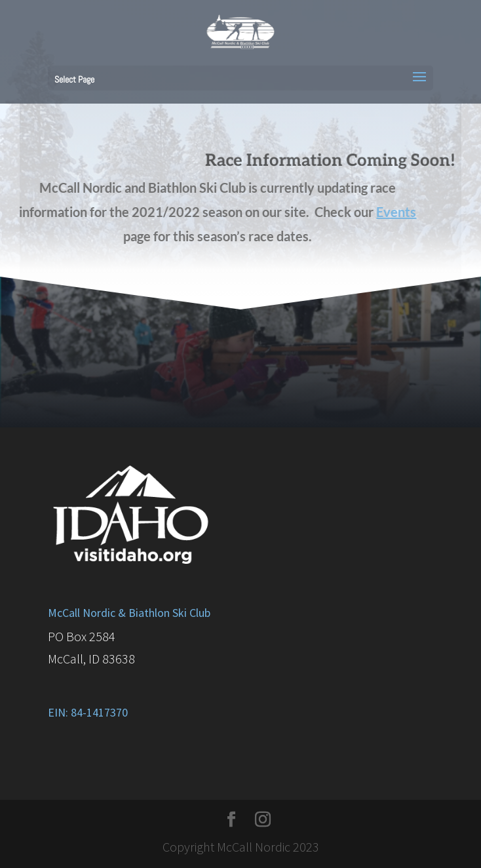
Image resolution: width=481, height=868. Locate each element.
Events (386, 212)
